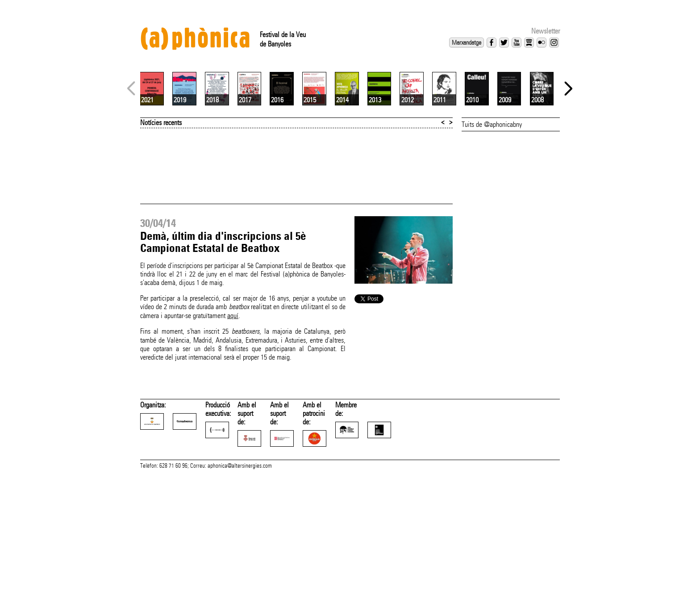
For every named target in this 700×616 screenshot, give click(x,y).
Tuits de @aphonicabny (492, 230)
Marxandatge (467, 42)
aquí (233, 421)
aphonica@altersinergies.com (240, 606)
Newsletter (546, 31)
